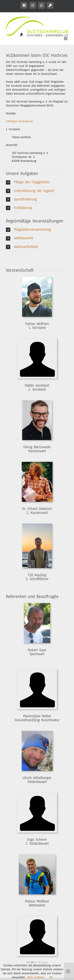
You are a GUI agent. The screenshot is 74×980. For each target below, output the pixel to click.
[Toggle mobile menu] (66, 38)
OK (51, 977)
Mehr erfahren (36, 977)
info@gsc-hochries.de (19, 121)
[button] (37, 182)
